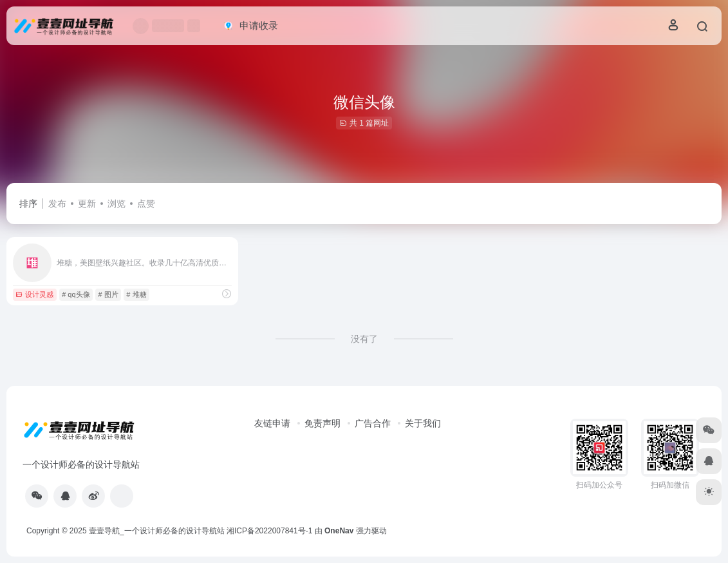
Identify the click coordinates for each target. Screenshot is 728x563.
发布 (57, 204)
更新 (87, 204)
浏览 (117, 204)
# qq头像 (76, 294)
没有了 (364, 339)
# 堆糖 (136, 294)
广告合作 (373, 423)
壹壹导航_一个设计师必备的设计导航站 (157, 531)
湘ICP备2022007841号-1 (269, 531)
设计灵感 (34, 294)
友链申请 (272, 423)
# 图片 (108, 294)
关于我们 (423, 423)
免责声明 (322, 423)
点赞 (146, 204)
